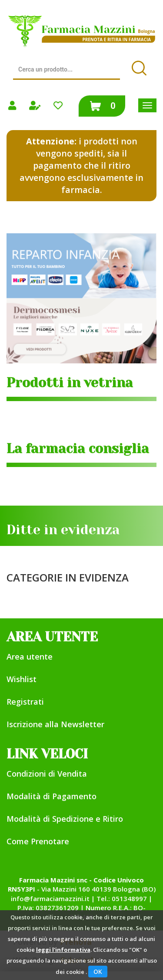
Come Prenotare (38, 841)
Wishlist (22, 679)
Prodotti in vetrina (70, 383)
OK (98, 972)
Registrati (25, 702)
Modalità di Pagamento (52, 796)
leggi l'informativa (63, 950)
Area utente (30, 657)
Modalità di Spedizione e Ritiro (65, 819)
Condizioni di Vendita (47, 774)
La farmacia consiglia (78, 449)
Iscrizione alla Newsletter (55, 724)
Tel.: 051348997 (122, 898)
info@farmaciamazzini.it (50, 898)
